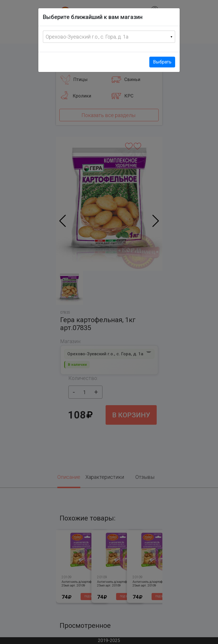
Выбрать (162, 62)
